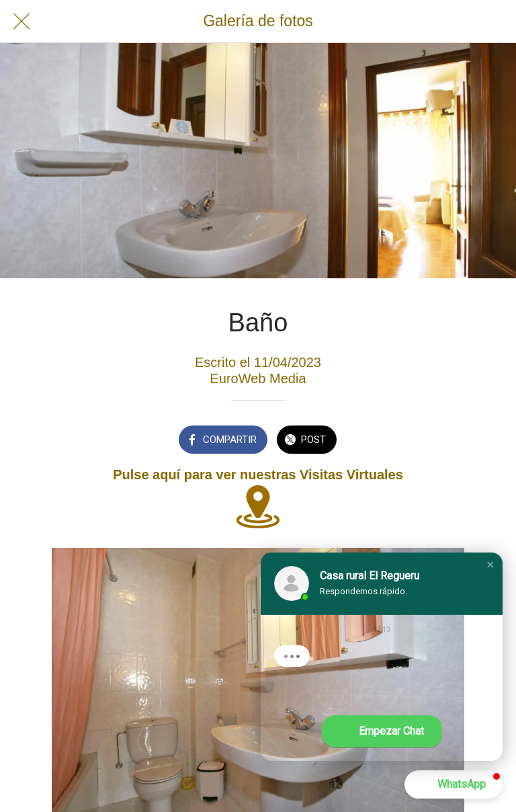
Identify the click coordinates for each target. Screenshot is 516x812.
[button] (490, 565)
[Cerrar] (21, 22)
